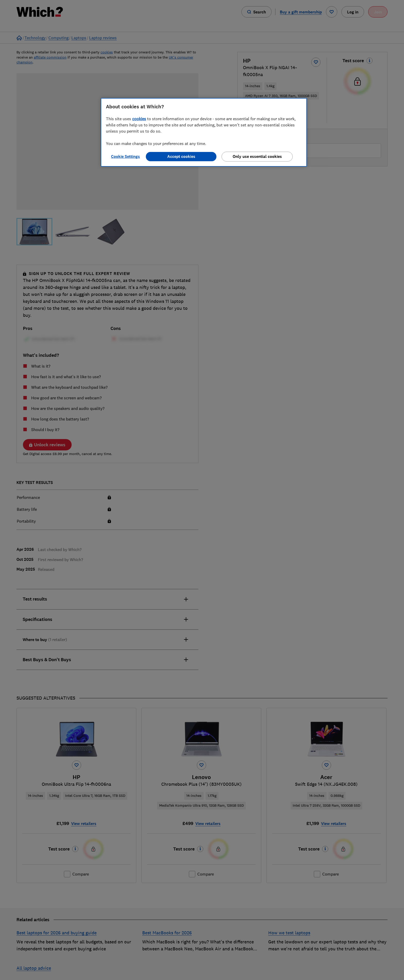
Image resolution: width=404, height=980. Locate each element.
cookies (139, 119)
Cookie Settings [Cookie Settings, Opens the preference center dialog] (125, 156)
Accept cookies (181, 156)
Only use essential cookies (257, 156)
